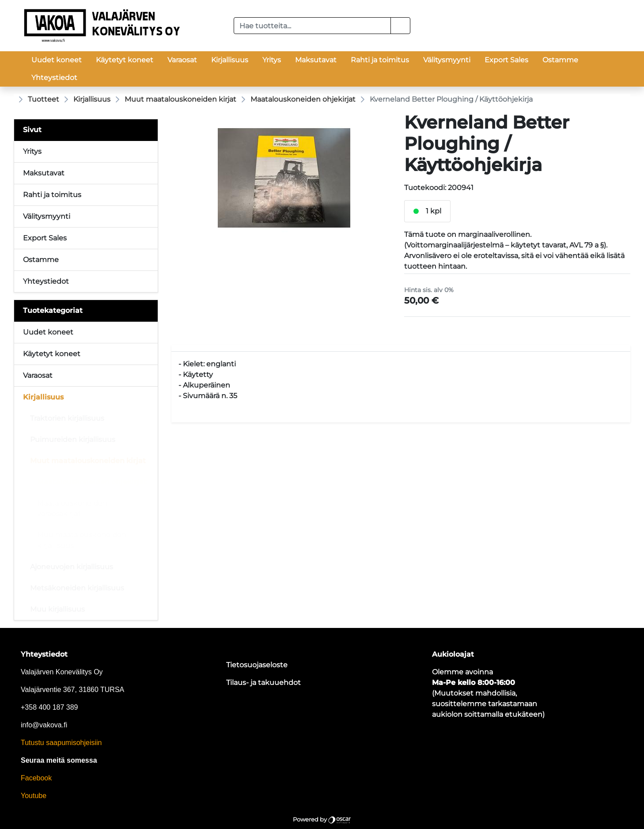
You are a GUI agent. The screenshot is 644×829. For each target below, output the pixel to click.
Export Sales (506, 60)
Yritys (272, 60)
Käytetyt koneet (125, 60)
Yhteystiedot (54, 78)
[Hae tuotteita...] (312, 26)
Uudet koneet (57, 60)
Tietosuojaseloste (257, 665)
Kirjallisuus (230, 60)
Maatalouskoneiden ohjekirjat (303, 99)
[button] (400, 26)
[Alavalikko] (148, 332)
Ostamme (560, 60)
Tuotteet (44, 99)
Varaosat (182, 60)
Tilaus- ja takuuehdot (263, 683)
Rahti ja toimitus (380, 60)
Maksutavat (316, 60)
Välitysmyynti (447, 60)
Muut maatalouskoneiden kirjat (180, 99)
